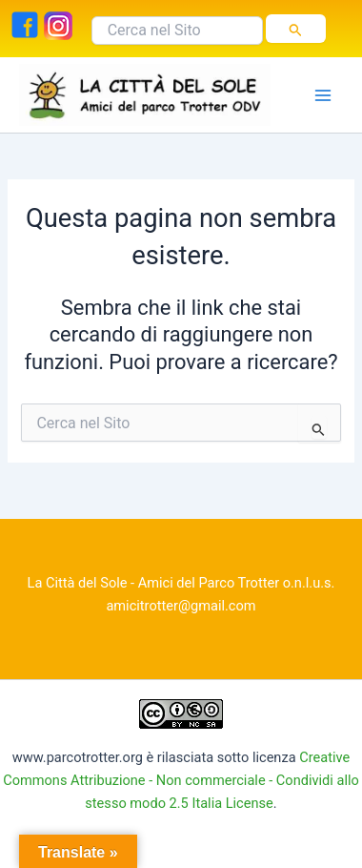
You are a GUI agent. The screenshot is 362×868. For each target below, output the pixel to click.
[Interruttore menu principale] (323, 95)
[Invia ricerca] (296, 29)
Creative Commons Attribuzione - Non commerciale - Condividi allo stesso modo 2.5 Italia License (181, 780)
